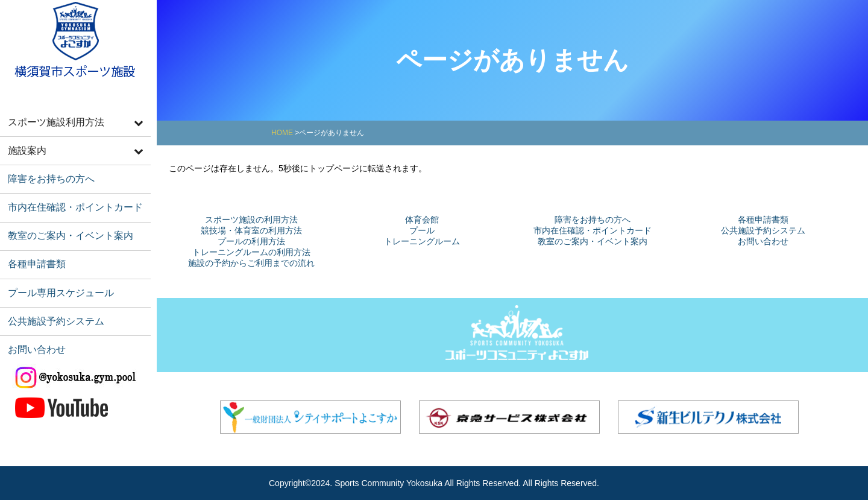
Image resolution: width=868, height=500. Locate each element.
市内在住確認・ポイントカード (71, 201)
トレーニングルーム (422, 241)
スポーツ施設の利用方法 (251, 220)
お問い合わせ (34, 333)
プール (422, 230)
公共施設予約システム (52, 307)
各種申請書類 (34, 254)
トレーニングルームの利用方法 (251, 252)
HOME (282, 133)
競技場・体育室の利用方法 (251, 230)
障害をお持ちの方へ (48, 174)
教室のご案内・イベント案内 (66, 227)
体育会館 (422, 220)
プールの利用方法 (251, 241)
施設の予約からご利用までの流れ (251, 263)
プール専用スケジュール (57, 280)
